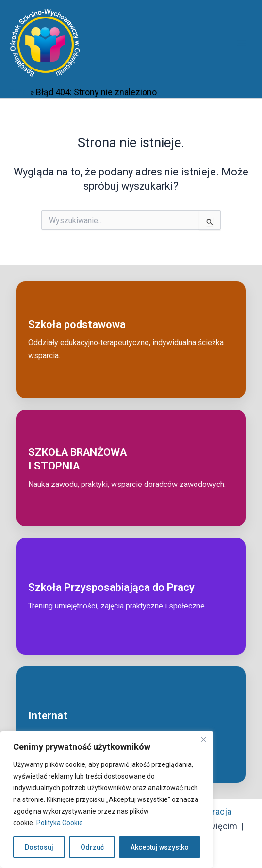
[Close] (203, 739)
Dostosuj (39, 847)
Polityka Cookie (60, 823)
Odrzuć (92, 847)
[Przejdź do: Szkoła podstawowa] (131, 340)
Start (19, 92)
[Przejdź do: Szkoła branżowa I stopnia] (131, 468)
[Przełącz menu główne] (241, 43)
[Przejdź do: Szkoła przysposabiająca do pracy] (131, 596)
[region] (107, 799)
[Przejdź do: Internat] (131, 725)
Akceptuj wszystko (160, 847)
